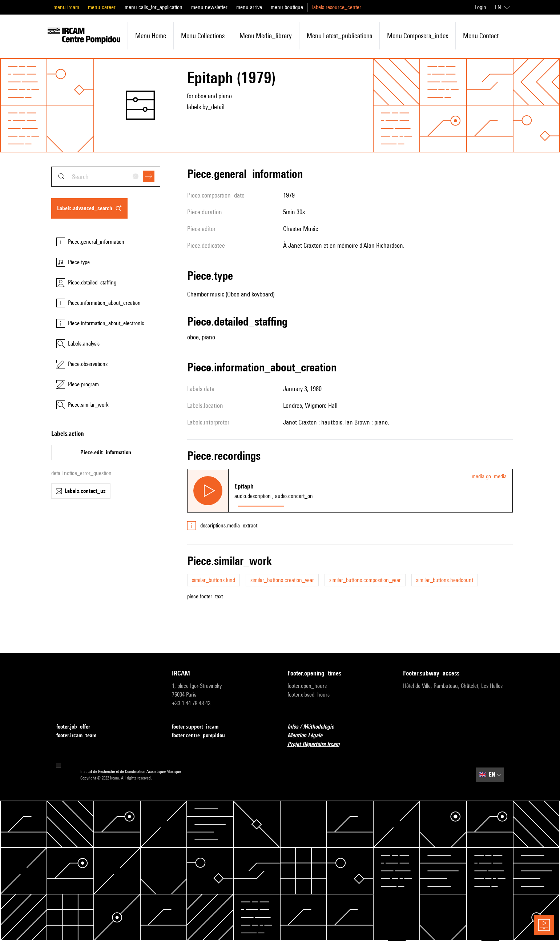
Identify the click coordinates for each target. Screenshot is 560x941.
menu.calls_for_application (154, 7)
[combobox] (106, 177)
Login (480, 7)
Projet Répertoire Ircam (318, 744)
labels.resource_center (337, 7)
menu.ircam (66, 7)
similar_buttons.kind (213, 580)
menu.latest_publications (339, 36)
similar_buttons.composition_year (365, 580)
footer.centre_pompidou (203, 736)
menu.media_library (266, 36)
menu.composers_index (418, 36)
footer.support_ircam (200, 727)
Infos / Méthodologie (315, 727)
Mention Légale (309, 736)
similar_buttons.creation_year (282, 580)
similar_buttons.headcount (445, 580)
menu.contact (481, 36)
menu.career (102, 7)
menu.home (151, 36)
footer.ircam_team (81, 736)
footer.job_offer (78, 727)
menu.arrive (249, 7)
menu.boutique (287, 7)
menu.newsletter (209, 7)
